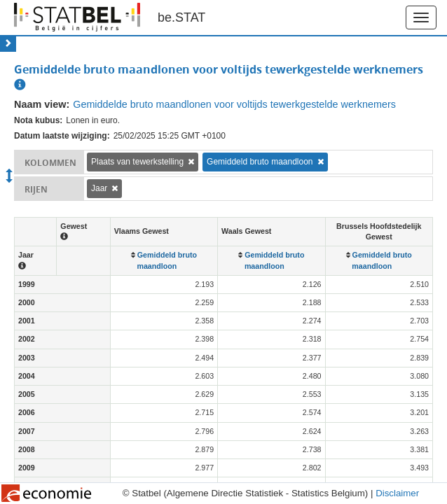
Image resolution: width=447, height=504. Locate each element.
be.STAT (181, 17)
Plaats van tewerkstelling (137, 162)
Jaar (99, 188)
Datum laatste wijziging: (62, 136)
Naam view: (42, 104)
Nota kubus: (38, 120)
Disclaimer (397, 493)
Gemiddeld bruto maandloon (260, 162)
